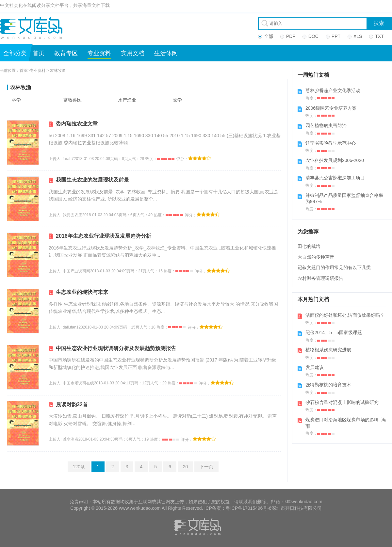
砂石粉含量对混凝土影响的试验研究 (342, 402)
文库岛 (34, 28)
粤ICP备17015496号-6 (249, 508)
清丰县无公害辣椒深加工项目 (335, 178)
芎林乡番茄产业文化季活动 (333, 90)
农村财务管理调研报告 (320, 278)
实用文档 (133, 53)
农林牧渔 (58, 71)
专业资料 (99, 53)
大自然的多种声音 (316, 257)
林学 (16, 100)
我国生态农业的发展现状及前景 (92, 180)
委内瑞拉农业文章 (77, 124)
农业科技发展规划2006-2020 (335, 160)
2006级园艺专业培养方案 (331, 108)
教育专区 (66, 53)
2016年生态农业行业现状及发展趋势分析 (104, 236)
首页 (39, 53)
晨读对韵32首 (72, 404)
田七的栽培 (309, 246)
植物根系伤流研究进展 (328, 350)
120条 (79, 467)
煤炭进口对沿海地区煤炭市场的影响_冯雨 (346, 423)
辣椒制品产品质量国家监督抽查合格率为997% (344, 199)
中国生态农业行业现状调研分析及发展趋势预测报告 (116, 348)
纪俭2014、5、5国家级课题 (334, 332)
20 (186, 467)
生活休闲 (166, 53)
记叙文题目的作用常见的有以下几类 (334, 267)
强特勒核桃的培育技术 (328, 385)
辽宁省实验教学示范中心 (331, 143)
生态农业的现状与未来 (82, 292)
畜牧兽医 (73, 100)
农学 (177, 100)
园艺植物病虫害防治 (326, 125)
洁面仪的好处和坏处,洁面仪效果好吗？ (345, 315)
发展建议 (315, 367)
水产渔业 (127, 100)
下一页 (206, 467)
